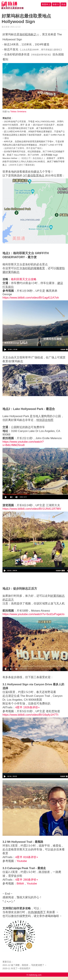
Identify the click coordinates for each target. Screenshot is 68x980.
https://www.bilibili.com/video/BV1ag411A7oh (31, 298)
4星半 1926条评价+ (28, 707)
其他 (63, 4)
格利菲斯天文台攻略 (24, 279)
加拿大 (56, 4)
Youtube (22, 861)
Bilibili (20, 884)
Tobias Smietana (18, 111)
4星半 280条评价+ (27, 880)
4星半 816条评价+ (27, 857)
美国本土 (46, 4)
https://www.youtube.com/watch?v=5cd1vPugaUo (34, 614)
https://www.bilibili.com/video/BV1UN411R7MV (32, 509)
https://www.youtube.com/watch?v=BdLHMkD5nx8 (23, 443)
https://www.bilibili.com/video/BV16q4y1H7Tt (30, 715)
